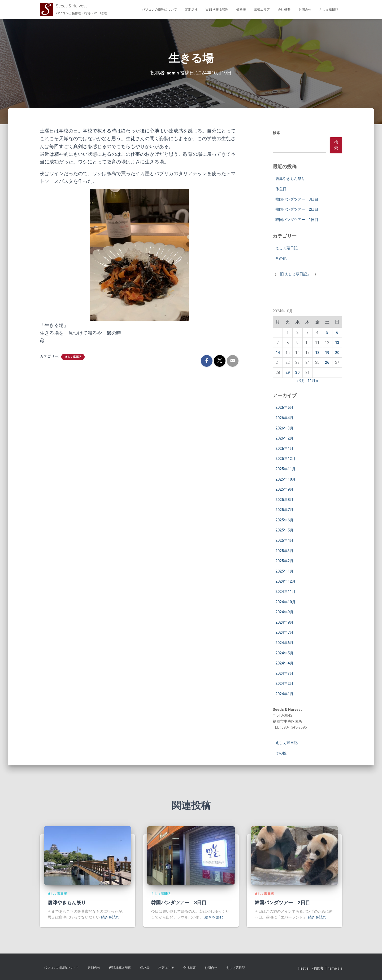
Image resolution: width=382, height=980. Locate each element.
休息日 (281, 189)
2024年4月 (284, 663)
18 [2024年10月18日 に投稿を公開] (317, 352)
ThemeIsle (334, 968)
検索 (276, 133)
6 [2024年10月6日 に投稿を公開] (337, 332)
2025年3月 (284, 551)
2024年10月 (285, 602)
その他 (281, 258)
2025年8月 (284, 499)
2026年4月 (284, 418)
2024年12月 (285, 581)
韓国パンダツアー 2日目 (297, 209)
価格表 (241, 10)
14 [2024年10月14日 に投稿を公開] (278, 352)
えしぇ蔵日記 (329, 10)
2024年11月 (285, 592)
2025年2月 (284, 561)
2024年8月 (284, 622)
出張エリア (262, 10)
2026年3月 (284, 428)
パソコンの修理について (159, 10)
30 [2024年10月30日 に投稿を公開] (297, 373)
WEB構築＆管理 (217, 10)
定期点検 (191, 10)
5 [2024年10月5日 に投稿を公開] (327, 332)
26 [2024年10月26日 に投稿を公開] (327, 362)
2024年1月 (284, 694)
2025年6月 (284, 520)
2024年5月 (284, 653)
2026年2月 (284, 438)
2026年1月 (284, 448)
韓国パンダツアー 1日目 (297, 219)
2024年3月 (284, 673)
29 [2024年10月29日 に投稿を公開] (288, 373)
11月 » (313, 380)
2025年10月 (285, 479)
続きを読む (110, 917)
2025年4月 (284, 540)
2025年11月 (285, 469)
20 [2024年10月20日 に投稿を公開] (337, 352)
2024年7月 (284, 632)
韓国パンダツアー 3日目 (297, 199)
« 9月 (301, 380)
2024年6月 (284, 643)
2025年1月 (284, 571)
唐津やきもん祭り (290, 179)
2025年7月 (284, 510)
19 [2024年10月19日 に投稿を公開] (327, 352)
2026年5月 (284, 407)
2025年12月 (285, 459)
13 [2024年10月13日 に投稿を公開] (337, 343)
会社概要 (284, 10)
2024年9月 (284, 612)
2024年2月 (284, 684)
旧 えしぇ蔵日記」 (295, 274)
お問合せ (305, 10)
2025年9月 (284, 489)
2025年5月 (284, 530)
